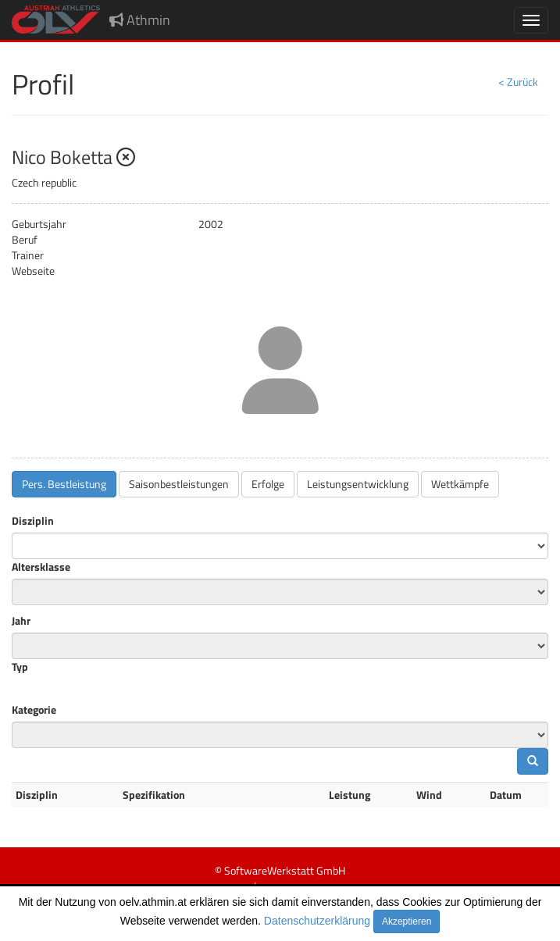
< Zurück (518, 82)
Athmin (140, 20)
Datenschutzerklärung (317, 921)
